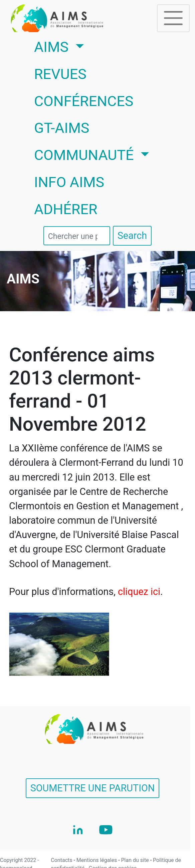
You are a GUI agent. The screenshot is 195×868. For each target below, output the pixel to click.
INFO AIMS (69, 182)
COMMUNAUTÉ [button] (86, 155)
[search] (77, 236)
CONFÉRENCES (84, 101)
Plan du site (136, 860)
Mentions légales (97, 860)
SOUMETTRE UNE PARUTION (93, 788)
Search (132, 236)
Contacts (62, 860)
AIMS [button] (79, 46)
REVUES (60, 74)
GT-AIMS (62, 128)
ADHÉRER (66, 209)
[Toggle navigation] (173, 18)
